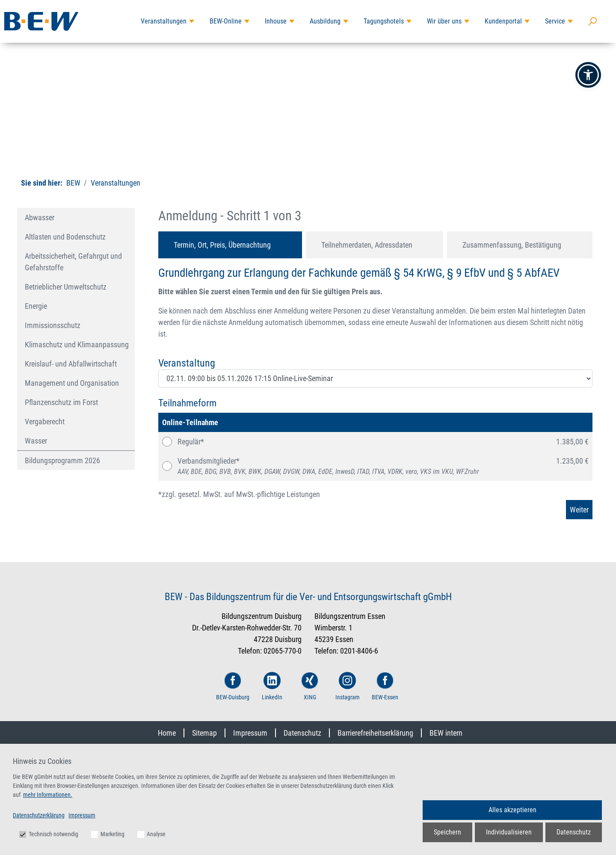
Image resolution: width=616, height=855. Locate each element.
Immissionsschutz (53, 325)
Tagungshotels (384, 21)
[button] (588, 75)
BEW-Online (226, 21)
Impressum (250, 733)
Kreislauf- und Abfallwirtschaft (71, 364)
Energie (36, 306)
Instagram (348, 686)
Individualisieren (509, 832)
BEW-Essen (385, 686)
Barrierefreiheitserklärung (375, 733)
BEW (73, 183)
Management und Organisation (72, 383)
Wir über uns (444, 21)
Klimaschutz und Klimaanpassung (77, 345)
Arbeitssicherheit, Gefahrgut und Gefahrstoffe (73, 262)
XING (310, 686)
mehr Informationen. (48, 795)
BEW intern (446, 733)
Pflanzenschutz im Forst (61, 402)
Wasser (36, 441)
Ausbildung (325, 21)
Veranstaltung (187, 363)
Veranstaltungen (164, 21)
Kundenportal (503, 21)
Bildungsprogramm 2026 (62, 460)
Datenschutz (302, 733)
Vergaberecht (45, 422)
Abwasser (40, 217)
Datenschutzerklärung (39, 815)
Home (167, 733)
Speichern (447, 832)
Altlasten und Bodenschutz (65, 237)
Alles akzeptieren (512, 810)
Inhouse (276, 21)
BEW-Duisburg (233, 686)
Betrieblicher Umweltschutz (66, 287)
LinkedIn (272, 686)
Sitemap (204, 733)
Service (555, 21)
